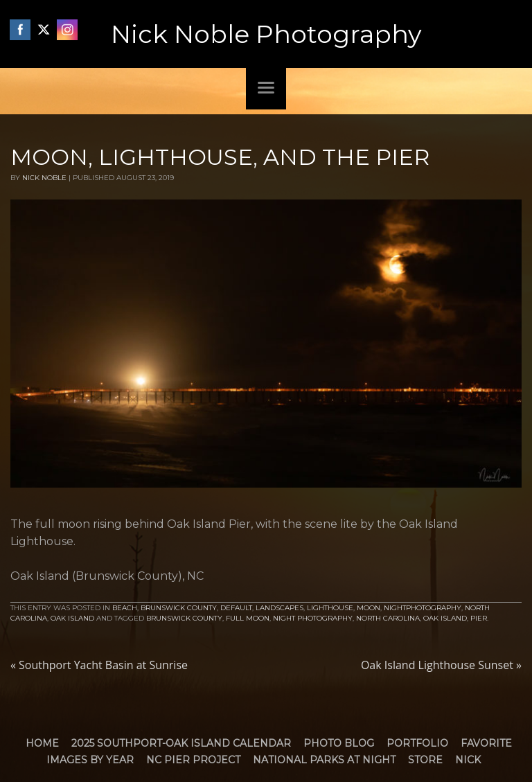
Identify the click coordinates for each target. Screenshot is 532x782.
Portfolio (417, 743)
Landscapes (280, 608)
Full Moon (248, 618)
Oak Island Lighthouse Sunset (441, 665)
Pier (479, 618)
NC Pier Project (193, 760)
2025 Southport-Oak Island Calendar (181, 743)
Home (42, 743)
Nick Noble (44, 178)
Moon (369, 608)
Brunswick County (179, 608)
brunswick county (184, 618)
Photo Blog (339, 743)
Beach (125, 608)
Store (425, 760)
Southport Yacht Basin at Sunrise (99, 665)
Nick (468, 760)
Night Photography (313, 618)
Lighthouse (330, 608)
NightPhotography (423, 608)
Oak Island (72, 618)
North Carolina (388, 618)
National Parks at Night (324, 760)
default (236, 608)
